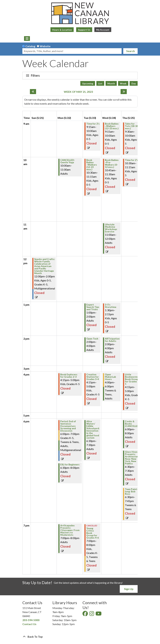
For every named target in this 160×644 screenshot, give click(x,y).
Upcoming (88, 83)
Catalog (30, 46)
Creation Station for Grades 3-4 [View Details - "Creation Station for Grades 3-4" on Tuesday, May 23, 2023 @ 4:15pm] (93, 377)
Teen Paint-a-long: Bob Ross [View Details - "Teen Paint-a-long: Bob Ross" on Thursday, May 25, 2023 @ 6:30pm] (133, 491)
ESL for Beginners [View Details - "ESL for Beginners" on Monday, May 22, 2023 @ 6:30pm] (70, 465)
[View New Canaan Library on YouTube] (99, 614)
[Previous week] (33, 92)
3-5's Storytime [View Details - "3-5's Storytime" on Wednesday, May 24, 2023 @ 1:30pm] (111, 306)
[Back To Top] (80, 637)
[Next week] (124, 92)
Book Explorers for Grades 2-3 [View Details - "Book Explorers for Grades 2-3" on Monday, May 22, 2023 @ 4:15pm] (69, 376)
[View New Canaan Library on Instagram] (92, 614)
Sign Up (129, 589)
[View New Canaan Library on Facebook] (85, 614)
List (100, 83)
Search (131, 51)
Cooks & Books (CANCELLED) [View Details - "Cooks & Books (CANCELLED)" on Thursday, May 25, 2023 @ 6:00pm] (133, 424)
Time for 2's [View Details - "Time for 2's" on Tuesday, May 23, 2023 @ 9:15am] (93, 124)
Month (111, 83)
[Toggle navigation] (27, 39)
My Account (103, 30)
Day (134, 83)
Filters (36, 75)
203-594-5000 (31, 620)
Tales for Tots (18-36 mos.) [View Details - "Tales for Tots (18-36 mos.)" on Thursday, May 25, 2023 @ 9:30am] (131, 126)
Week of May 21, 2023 (78, 92)
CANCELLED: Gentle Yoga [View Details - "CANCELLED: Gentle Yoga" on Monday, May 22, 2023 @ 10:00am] (67, 161)
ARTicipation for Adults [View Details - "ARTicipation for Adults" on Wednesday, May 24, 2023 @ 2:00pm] (112, 340)
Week (123, 83)
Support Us (84, 30)
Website (45, 46)
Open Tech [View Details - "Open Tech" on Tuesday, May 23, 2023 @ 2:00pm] (92, 339)
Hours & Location (62, 30)
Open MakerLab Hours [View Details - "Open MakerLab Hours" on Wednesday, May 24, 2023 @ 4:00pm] (110, 377)
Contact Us (29, 624)
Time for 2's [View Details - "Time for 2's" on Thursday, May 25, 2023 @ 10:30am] (132, 160)
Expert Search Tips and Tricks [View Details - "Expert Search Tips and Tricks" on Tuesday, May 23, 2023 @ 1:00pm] (93, 307)
